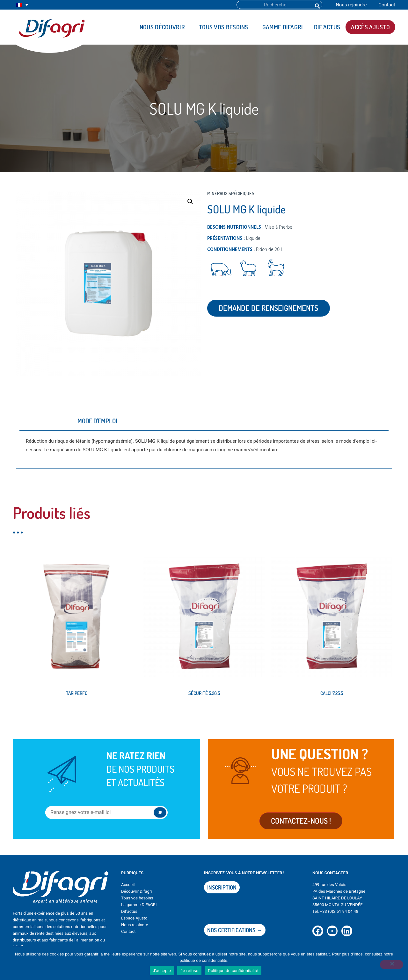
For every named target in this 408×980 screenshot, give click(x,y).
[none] (22, 5)
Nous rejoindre (351, 5)
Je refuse (189, 971)
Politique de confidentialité (233, 971)
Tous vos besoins (225, 27)
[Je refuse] (390, 967)
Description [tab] (44, 421)
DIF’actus (327, 27)
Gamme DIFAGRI (283, 27)
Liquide (253, 239)
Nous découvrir (164, 27)
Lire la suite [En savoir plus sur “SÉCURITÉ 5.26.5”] (161, 715)
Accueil (128, 889)
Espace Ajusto (134, 922)
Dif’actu (128, 916)
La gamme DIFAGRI (139, 909)
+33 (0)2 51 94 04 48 (339, 916)
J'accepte (162, 971)
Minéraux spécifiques (231, 193)
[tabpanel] (204, 448)
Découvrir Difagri (136, 895)
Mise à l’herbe (278, 227)
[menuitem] (22, 5)
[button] (190, 202)
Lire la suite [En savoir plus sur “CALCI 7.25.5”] (288, 715)
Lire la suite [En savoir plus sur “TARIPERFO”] (33, 715)
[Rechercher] (317, 5)
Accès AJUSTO (370, 27)
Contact (387, 5)
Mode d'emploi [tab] (97, 421)
